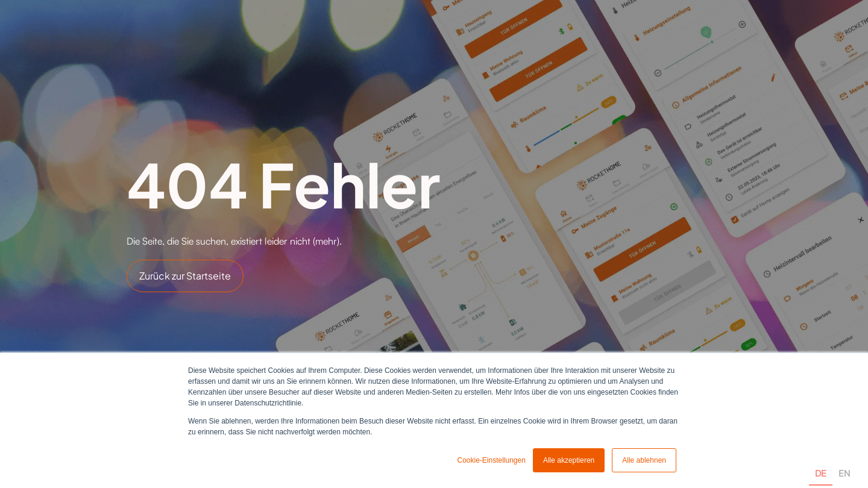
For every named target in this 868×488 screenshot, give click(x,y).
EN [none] (844, 473)
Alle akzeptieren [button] (569, 460)
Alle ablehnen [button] (644, 460)
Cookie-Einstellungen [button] (491, 460)
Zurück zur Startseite (185, 276)
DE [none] (821, 473)
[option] (844, 459)
